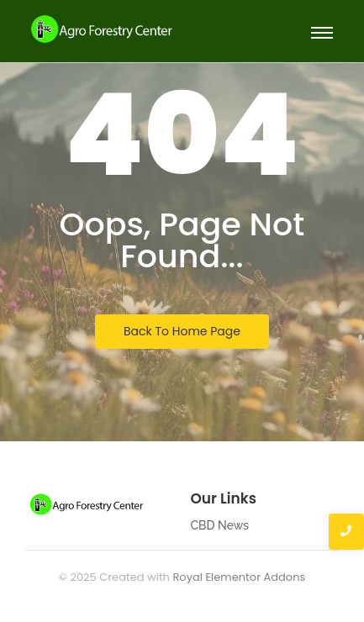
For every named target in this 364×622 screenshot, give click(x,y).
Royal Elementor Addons (239, 577)
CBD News (220, 525)
